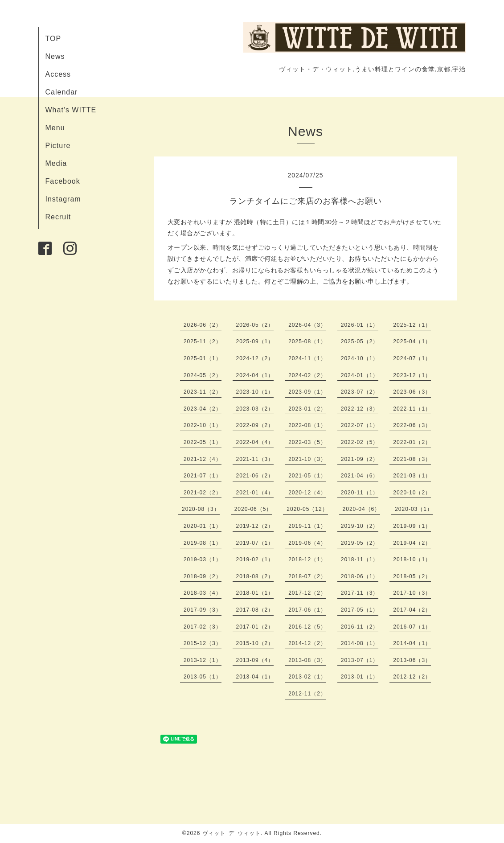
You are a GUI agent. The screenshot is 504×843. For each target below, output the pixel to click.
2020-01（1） (203, 526)
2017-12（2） (307, 593)
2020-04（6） (362, 509)
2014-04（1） (412, 643)
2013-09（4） (255, 660)
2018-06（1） (360, 576)
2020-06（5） (253, 509)
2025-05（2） (360, 341)
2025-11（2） (203, 341)
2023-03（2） (255, 409)
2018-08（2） (255, 576)
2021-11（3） (255, 459)
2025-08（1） (307, 341)
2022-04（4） (255, 442)
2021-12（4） (203, 459)
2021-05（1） (307, 476)
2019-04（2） (412, 543)
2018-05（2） (412, 576)
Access (58, 74)
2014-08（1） (360, 643)
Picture (58, 146)
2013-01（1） (360, 677)
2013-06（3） (412, 660)
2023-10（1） (255, 392)
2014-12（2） (307, 643)
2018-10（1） (412, 559)
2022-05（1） (203, 442)
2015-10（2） (255, 643)
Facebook (63, 181)
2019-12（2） (255, 526)
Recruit (58, 217)
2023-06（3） (412, 392)
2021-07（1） (203, 476)
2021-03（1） (412, 476)
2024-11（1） (307, 358)
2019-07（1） (255, 543)
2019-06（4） (307, 543)
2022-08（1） (307, 425)
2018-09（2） (203, 576)
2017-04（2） (412, 610)
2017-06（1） (307, 610)
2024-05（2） (203, 375)
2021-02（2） (203, 493)
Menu (55, 128)
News (55, 56)
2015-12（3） (203, 643)
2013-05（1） (203, 677)
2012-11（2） (307, 694)
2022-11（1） (412, 409)
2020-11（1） (360, 493)
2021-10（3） (307, 459)
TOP (53, 39)
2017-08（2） (255, 610)
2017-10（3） (412, 593)
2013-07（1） (360, 660)
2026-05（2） (255, 325)
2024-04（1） (255, 375)
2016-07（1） (412, 627)
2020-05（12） (307, 509)
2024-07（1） (412, 358)
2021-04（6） (360, 476)
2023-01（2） (307, 409)
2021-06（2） (255, 476)
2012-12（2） (412, 677)
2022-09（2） (255, 425)
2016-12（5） (307, 627)
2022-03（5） (307, 442)
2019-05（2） (360, 543)
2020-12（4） (307, 493)
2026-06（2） (203, 325)
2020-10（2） (412, 493)
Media (56, 163)
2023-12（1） (412, 375)
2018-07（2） (307, 576)
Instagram (63, 199)
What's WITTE (71, 110)
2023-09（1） (307, 392)
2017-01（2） (255, 627)
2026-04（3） (307, 325)
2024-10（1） (360, 358)
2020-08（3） (201, 509)
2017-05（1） (360, 610)
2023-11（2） (203, 392)
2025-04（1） (412, 341)
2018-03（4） (203, 593)
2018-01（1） (255, 593)
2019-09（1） (412, 526)
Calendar (62, 92)
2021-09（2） (360, 459)
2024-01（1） (360, 375)
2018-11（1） (360, 559)
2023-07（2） (360, 392)
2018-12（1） (307, 559)
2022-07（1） (360, 425)
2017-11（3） (360, 593)
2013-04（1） (255, 677)
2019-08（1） (203, 543)
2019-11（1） (307, 526)
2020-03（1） (414, 509)
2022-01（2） (412, 442)
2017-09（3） (203, 610)
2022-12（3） (360, 409)
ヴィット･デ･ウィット (232, 833)
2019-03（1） (203, 559)
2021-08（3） (412, 459)
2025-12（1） (412, 325)
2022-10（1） (203, 425)
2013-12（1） (203, 660)
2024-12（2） (255, 358)
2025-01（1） (203, 358)
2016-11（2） (360, 627)
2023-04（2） (203, 409)
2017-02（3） (203, 627)
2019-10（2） (360, 526)
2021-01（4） (255, 493)
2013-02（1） (307, 677)
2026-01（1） (360, 325)
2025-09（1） (255, 341)
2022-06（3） (412, 425)
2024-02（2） (307, 375)
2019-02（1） (255, 559)
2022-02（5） (360, 442)
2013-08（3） (307, 660)
